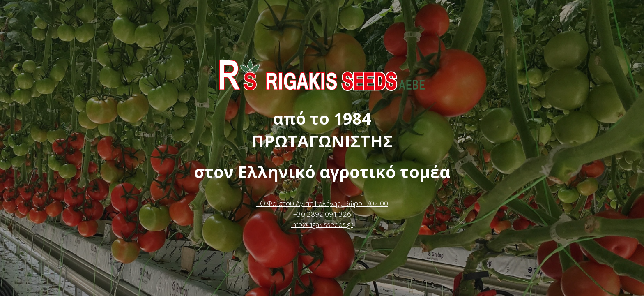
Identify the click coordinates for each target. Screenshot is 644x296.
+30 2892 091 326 (322, 214)
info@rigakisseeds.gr (322, 224)
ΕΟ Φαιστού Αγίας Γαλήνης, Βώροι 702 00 (322, 203)
